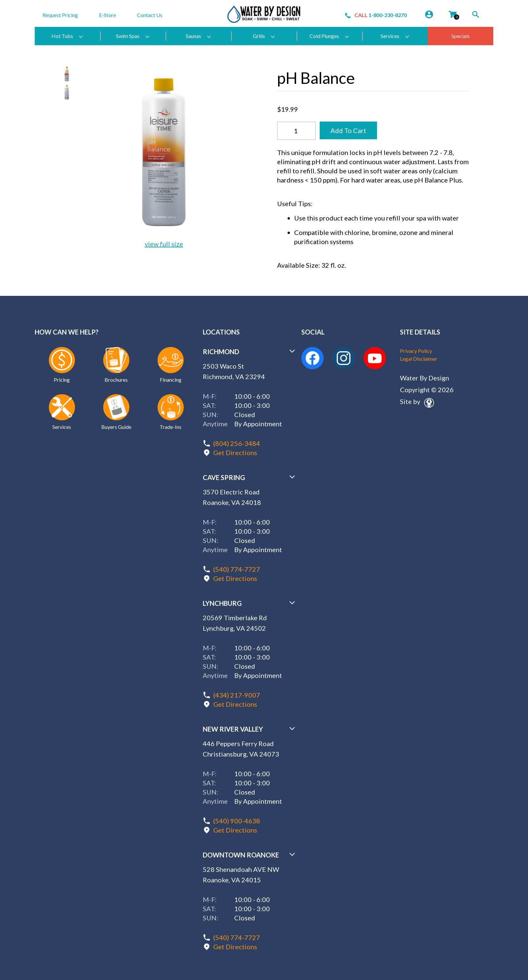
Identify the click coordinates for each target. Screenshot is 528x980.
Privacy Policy (416, 351)
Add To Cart (348, 130)
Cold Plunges (330, 36)
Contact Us (150, 15)
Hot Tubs (67, 36)
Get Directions (235, 452)
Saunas (199, 36)
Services (395, 36)
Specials (461, 36)
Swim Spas (133, 36)
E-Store (107, 15)
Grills (264, 36)
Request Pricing (60, 15)
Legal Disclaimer (419, 359)
